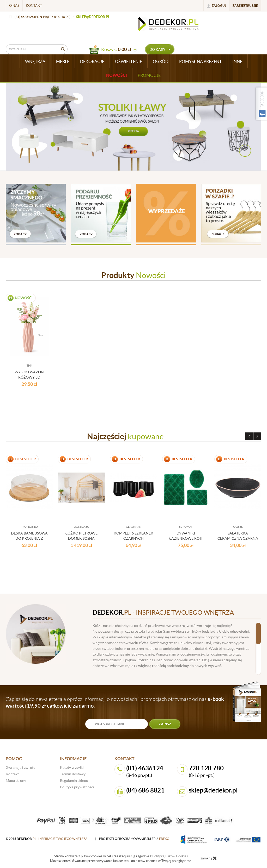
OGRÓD (161, 61)
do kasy (160, 49)
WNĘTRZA (35, 61)
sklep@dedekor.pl (93, 17)
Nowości (117, 75)
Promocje (149, 75)
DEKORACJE (92, 61)
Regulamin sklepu (74, 781)
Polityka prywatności (77, 787)
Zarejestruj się (245, 6)
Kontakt (34, 6)
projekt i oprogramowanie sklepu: (134, 839)
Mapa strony (16, 781)
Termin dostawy (73, 774)
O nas (14, 6)
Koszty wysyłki (72, 768)
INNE (237, 61)
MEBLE (63, 61)
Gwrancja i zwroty (20, 768)
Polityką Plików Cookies (170, 856)
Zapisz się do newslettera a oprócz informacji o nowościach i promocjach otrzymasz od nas (115, 702)
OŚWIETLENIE (129, 61)
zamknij (209, 858)
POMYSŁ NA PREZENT (200, 61)
